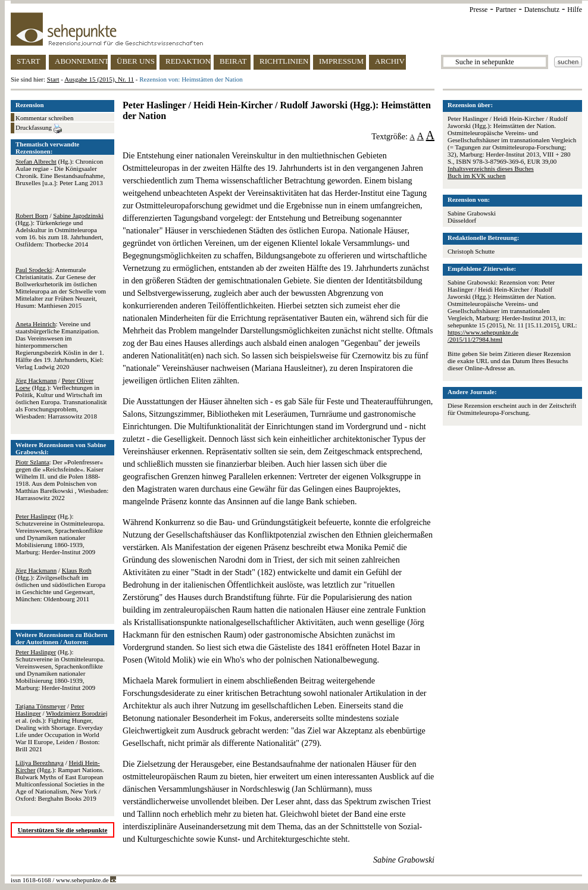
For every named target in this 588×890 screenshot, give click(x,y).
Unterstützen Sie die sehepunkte (63, 830)
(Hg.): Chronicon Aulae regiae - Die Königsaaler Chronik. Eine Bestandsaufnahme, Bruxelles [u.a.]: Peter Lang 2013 (60, 172)
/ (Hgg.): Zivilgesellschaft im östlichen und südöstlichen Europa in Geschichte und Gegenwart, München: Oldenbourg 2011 (60, 585)
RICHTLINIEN (284, 61)
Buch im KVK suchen (476, 176)
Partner (506, 10)
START (28, 61)
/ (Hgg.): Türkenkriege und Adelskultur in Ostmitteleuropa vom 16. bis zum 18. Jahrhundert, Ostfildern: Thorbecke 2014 (60, 230)
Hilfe (575, 10)
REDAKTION (188, 61)
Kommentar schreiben (44, 118)
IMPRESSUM (341, 61)
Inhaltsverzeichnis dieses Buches (491, 168)
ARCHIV (390, 61)
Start (53, 79)
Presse (479, 10)
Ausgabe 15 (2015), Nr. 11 (99, 79)
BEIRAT (233, 61)
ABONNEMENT (81, 61)
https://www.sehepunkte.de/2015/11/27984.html (483, 336)
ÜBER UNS (136, 61)
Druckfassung (39, 129)
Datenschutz (542, 10)
